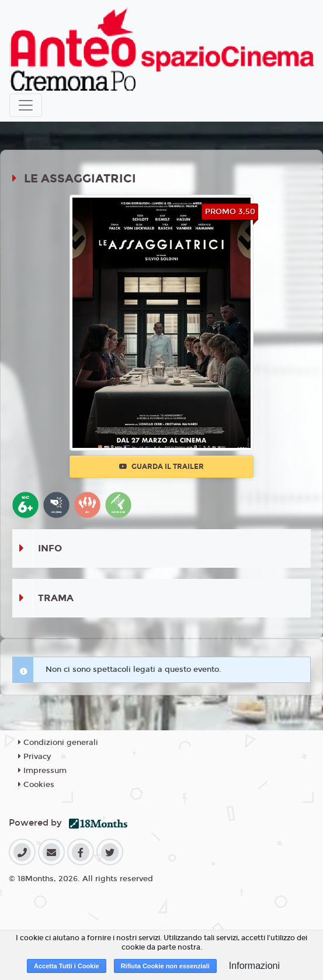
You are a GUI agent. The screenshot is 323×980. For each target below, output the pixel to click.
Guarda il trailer (161, 467)
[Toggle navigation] (26, 105)
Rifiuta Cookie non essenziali (165, 966)
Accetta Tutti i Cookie (67, 966)
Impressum (42, 771)
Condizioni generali (58, 743)
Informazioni (254, 966)
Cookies (36, 785)
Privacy (34, 757)
